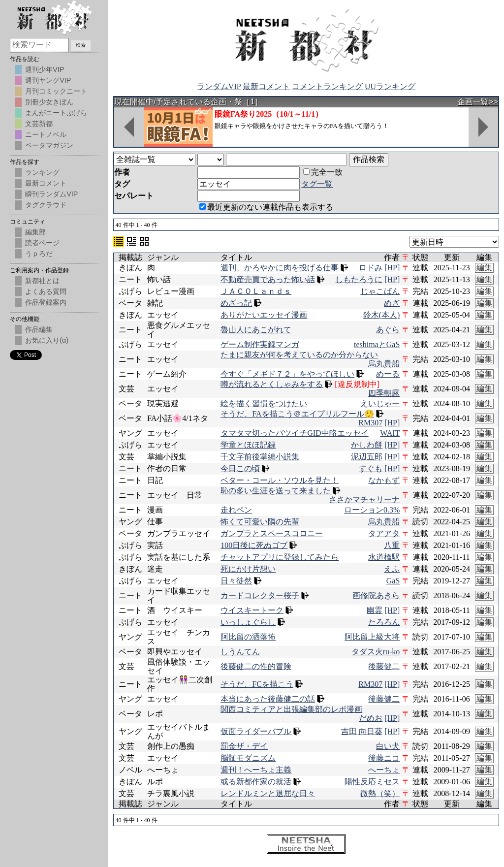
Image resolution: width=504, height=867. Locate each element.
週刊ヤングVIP (48, 80)
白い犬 (388, 746)
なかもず (384, 480)
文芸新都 (39, 124)
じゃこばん (380, 291)
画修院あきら (376, 595)
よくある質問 (46, 291)
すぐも (371, 468)
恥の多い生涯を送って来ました (276, 491)
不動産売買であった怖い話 (268, 279)
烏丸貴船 (384, 364)
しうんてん (240, 652)
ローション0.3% (372, 510)
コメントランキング (327, 86)
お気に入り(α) (47, 340)
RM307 (370, 423)
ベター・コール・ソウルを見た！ (280, 480)
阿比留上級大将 (372, 637)
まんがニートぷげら (56, 113)
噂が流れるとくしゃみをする (272, 384)
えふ (392, 569)
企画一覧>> (478, 102)
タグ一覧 (317, 184)
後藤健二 (384, 666)
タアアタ (384, 533)
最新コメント (266, 86)
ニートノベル (46, 134)
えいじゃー (380, 403)
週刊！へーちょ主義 (256, 770)
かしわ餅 (367, 445)
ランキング (42, 172)
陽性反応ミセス (372, 782)
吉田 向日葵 (362, 731)
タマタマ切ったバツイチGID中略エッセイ (294, 433)
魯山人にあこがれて (256, 330)
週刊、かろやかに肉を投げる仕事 (280, 268)
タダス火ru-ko (376, 652)
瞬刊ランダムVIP (51, 194)
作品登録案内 (46, 302)
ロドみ (371, 268)
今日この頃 (240, 468)
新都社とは (42, 281)
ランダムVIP (219, 86)
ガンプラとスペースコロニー (272, 533)
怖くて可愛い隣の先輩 (260, 522)
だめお (371, 718)
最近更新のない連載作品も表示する (266, 207)
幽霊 (375, 610)
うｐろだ (39, 254)
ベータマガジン (49, 145)
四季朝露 (384, 393)
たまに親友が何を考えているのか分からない (299, 355)
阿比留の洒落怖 (248, 637)
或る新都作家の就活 (256, 782)
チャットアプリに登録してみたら (280, 557)
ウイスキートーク (252, 610)
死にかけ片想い (248, 569)
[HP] (392, 268)
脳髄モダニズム (248, 758)
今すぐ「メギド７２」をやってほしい (287, 374)
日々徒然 (236, 581)
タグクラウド (46, 205)
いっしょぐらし (248, 622)
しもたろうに (359, 279)
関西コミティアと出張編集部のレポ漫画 (291, 709)
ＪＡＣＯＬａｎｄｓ (256, 291)
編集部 (35, 232)
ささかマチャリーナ (364, 499)
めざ (392, 303)
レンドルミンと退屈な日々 (268, 793)
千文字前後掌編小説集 (260, 457)
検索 (81, 45)
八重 (392, 545)
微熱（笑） (380, 793)
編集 (484, 268)
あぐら (388, 330)
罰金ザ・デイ (244, 746)
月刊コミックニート (56, 91)
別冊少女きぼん (49, 102)
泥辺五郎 (367, 457)
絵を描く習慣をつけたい (264, 403)
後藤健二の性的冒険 (256, 666)
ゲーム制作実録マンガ (260, 344)
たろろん (384, 622)
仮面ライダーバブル (256, 731)
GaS (393, 581)
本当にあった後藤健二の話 (268, 699)
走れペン (236, 510)
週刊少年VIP (45, 69)
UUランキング (390, 86)
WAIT (390, 433)
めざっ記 (236, 303)
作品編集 (39, 329)
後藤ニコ (384, 758)
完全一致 (323, 172)
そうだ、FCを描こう (257, 684)
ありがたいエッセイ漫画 (264, 315)
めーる (388, 374)
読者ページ (42, 243)
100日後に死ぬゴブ (254, 545)
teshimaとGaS (377, 344)
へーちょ (384, 770)
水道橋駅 (384, 557)
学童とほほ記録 (248, 445)
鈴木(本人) (382, 315)
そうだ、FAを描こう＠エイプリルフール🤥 (297, 414)
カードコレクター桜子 (260, 595)
